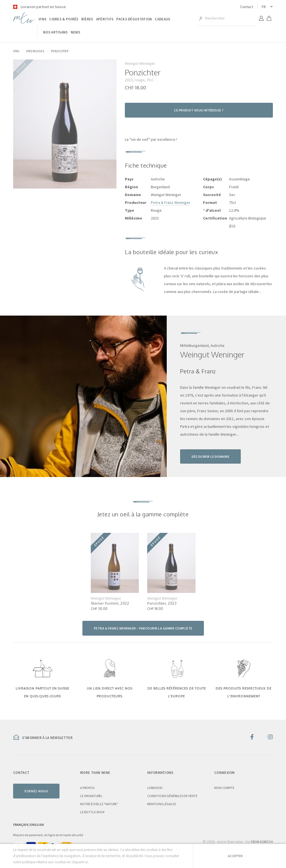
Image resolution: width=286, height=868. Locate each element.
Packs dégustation (134, 19)
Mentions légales (162, 804)
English (37, 825)
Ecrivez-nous (36, 791)
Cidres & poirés (64, 19)
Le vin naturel (91, 796)
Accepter (235, 856)
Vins (42, 19)
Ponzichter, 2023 (162, 603)
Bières (87, 19)
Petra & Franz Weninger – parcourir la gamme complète (143, 628)
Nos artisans (55, 32)
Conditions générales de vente (172, 796)
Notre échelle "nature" (99, 804)
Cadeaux (162, 19)
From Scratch (262, 842)
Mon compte (224, 788)
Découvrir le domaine (210, 456)
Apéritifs (105, 19)
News (75, 32)
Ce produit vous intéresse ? (199, 110)
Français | (22, 825)
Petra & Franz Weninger (171, 202)
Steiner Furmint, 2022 (110, 603)
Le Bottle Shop (92, 812)
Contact (246, 7)
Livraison (155, 788)
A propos (87, 788)
